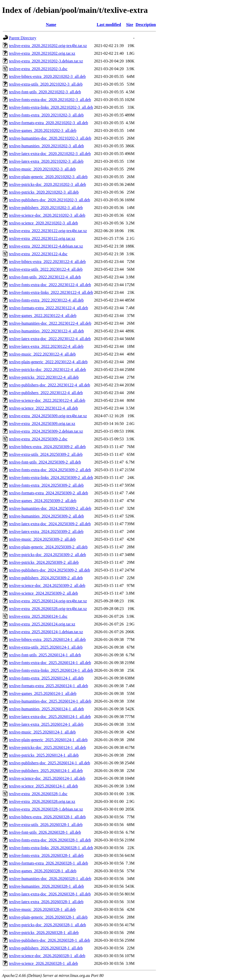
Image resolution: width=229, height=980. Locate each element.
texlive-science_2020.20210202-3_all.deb (43, 223)
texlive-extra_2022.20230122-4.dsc (38, 254)
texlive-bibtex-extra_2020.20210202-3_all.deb (47, 76)
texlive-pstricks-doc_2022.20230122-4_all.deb (48, 370)
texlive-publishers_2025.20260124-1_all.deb (46, 771)
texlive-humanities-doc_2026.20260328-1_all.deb (50, 879)
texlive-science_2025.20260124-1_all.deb (43, 786)
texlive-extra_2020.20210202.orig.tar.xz (42, 53)
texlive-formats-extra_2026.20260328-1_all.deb (48, 863)
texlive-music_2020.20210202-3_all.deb (42, 169)
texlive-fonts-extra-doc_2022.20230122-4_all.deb (50, 285)
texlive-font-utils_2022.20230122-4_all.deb (45, 277)
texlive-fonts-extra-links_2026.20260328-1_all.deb (51, 848)
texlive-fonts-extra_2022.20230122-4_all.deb (46, 300)
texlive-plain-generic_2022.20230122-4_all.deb (48, 362)
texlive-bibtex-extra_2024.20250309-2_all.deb (47, 447)
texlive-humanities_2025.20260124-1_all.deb (47, 709)
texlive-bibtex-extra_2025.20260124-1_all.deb (47, 639)
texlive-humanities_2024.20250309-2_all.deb (47, 516)
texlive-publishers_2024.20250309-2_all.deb (46, 578)
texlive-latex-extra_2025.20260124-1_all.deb (46, 724)
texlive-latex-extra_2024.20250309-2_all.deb (46, 532)
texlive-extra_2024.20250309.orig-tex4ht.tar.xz (48, 416)
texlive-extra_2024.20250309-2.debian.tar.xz (46, 431)
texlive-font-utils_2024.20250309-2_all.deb (45, 462)
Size (130, 25)
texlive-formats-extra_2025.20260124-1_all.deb (48, 686)
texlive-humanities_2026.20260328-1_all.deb (47, 886)
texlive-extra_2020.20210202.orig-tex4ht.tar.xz (48, 46)
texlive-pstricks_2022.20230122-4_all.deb (44, 377)
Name (51, 25)
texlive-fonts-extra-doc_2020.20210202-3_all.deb (50, 100)
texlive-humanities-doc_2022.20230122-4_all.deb (50, 323)
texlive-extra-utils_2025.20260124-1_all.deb (46, 647)
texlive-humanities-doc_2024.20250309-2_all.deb (50, 508)
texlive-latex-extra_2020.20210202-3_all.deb (46, 161)
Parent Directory (23, 38)
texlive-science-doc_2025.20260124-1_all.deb (47, 778)
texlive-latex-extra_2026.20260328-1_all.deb (46, 902)
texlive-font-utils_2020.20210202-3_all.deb (45, 92)
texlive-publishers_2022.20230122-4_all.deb (46, 393)
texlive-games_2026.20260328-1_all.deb (43, 871)
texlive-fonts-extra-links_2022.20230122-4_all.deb (51, 292)
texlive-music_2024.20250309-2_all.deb (42, 539)
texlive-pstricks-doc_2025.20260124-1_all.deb (48, 747)
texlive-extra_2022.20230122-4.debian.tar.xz (46, 246)
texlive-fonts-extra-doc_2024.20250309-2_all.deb (50, 470)
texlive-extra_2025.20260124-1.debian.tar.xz (46, 632)
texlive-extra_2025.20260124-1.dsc (38, 616)
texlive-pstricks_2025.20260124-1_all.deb (44, 755)
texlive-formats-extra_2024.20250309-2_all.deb (48, 493)
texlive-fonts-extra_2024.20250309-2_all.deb (46, 485)
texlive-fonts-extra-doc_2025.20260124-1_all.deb (50, 663)
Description (146, 25)
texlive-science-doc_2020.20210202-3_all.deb (47, 215)
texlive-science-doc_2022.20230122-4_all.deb (47, 400)
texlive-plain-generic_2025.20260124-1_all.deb (48, 740)
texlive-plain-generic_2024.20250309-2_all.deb (48, 547)
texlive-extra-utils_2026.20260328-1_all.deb (46, 825)
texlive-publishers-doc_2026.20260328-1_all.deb (50, 940)
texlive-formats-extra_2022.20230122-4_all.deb (48, 308)
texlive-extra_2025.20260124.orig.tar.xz (42, 624)
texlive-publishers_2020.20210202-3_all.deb (46, 208)
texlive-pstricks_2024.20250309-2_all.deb (44, 562)
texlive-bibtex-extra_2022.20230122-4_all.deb (47, 262)
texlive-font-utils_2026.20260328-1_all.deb (45, 832)
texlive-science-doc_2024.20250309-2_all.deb (47, 586)
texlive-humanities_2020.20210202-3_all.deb (47, 146)
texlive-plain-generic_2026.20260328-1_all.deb (48, 917)
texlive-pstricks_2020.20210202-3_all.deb (44, 192)
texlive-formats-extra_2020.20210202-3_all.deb (48, 123)
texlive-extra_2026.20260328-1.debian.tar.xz (46, 809)
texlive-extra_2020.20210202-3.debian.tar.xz (46, 61)
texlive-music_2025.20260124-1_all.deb (42, 732)
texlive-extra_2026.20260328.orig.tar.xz (42, 801)
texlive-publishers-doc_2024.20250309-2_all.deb (50, 570)
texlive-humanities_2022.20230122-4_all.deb (47, 331)
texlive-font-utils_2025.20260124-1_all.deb (45, 655)
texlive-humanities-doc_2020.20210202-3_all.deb (50, 138)
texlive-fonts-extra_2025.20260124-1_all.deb (46, 678)
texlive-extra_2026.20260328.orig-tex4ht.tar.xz (48, 609)
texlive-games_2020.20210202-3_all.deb (43, 130)
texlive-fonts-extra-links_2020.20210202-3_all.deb (51, 107)
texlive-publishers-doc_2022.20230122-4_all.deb (50, 385)
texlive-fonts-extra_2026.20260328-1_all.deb (46, 855)
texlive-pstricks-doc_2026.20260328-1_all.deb (48, 925)
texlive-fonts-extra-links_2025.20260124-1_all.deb (51, 670)
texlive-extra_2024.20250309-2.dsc (38, 439)
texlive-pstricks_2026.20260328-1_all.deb (44, 933)
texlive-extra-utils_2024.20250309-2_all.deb (46, 454)
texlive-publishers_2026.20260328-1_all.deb (46, 948)
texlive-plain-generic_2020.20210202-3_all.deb (48, 177)
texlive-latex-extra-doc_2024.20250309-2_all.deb (50, 524)
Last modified (109, 25)
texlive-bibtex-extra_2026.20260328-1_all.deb (47, 817)
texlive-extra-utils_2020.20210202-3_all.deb (46, 84)
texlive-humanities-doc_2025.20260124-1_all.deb (50, 701)
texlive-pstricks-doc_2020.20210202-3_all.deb (48, 184)
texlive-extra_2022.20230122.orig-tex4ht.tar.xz (48, 231)
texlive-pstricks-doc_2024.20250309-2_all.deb (48, 555)
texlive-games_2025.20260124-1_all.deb (43, 693)
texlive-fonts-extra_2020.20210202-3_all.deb (46, 115)
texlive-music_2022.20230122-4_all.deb (42, 354)
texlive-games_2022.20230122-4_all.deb (43, 316)
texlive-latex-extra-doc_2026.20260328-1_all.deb (50, 894)
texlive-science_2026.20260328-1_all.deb (43, 963)
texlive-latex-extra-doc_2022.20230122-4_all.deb (50, 339)
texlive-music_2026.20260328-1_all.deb (42, 909)
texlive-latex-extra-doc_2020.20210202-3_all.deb (50, 154)
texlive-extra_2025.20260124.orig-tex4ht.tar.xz (48, 601)
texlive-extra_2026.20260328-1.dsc (38, 794)
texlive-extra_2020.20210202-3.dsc (38, 69)
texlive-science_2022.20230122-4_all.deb (43, 408)
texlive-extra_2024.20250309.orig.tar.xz (42, 424)
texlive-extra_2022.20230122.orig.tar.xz (42, 238)
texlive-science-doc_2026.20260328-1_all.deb (47, 956)
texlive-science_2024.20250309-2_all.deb (43, 593)
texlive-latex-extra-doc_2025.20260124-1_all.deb (50, 717)
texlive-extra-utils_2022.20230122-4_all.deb (46, 269)
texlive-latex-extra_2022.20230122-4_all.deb (46, 346)
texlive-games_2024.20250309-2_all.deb (43, 501)
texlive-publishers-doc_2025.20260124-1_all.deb (50, 763)
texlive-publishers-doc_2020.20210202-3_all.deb (50, 200)
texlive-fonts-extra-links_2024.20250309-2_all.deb (51, 478)
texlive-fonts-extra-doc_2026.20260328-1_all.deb (50, 840)
